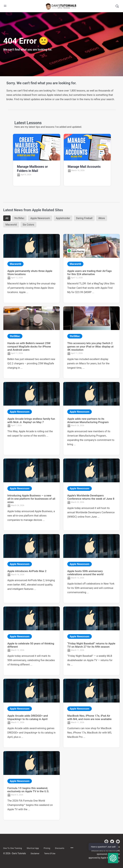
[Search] (117, 6)
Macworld (11, 225)
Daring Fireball (84, 218)
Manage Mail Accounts (84, 167)
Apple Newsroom (40, 218)
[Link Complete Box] (32, 268)
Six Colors (29, 225)
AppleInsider (63, 218)
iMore (102, 218)
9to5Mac (19, 218)
